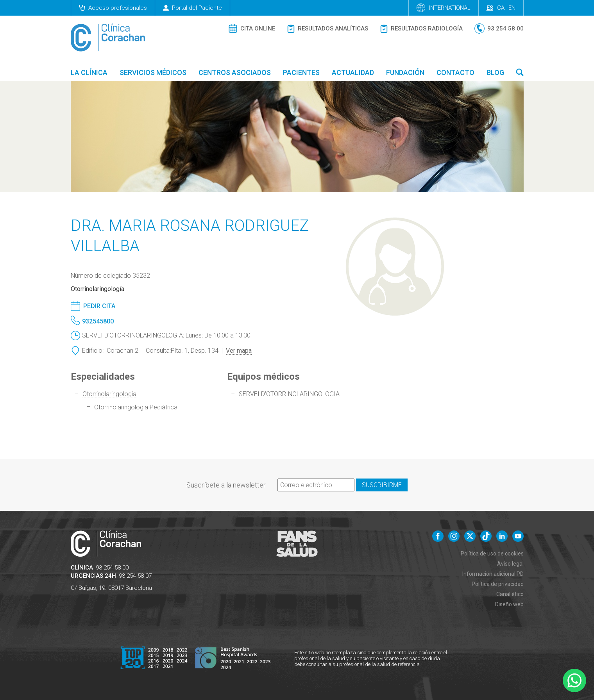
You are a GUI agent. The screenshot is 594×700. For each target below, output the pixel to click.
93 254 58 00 (112, 568)
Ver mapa (239, 351)
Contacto (455, 72)
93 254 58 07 (135, 576)
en (512, 8)
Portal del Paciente (192, 8)
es (490, 8)
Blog (495, 72)
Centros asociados (235, 72)
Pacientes (301, 72)
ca (501, 8)
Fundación (405, 72)
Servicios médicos (153, 72)
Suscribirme (382, 485)
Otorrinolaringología (109, 394)
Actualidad (353, 72)
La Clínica (89, 72)
